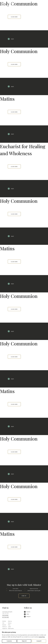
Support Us (5, 628)
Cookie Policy (42, 637)
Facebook (27, 612)
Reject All (24, 641)
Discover (4, 625)
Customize (9, 641)
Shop (9, 625)
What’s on (4, 627)
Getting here (6, 617)
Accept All (39, 641)
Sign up (10, 623)
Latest (9, 627)
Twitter (27, 614)
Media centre (11, 628)
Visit (3, 623)
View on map (5, 615)
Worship (4, 621)
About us (10, 621)
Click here (14, 17)
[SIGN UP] (24, 596)
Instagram (27, 617)
